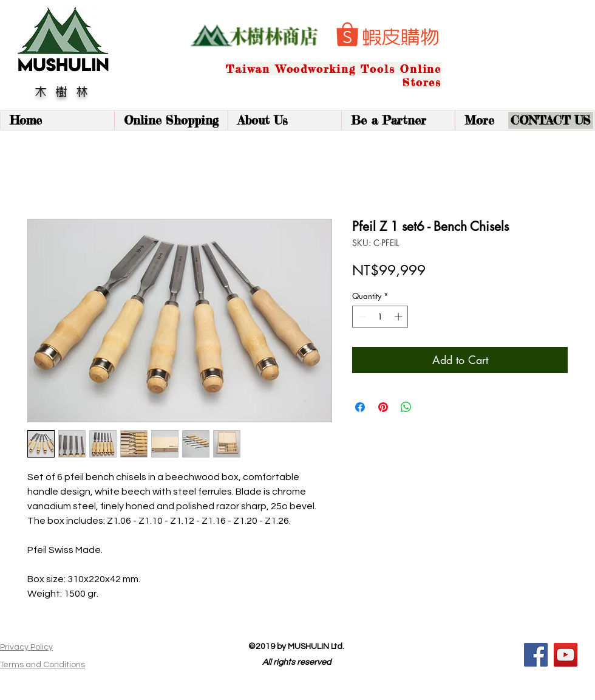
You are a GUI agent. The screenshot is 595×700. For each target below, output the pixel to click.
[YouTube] (566, 655)
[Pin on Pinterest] (383, 407)
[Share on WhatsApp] (406, 407)
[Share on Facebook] (360, 407)
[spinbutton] (380, 317)
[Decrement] (361, 317)
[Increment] (399, 317)
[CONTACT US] (551, 120)
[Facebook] (536, 655)
